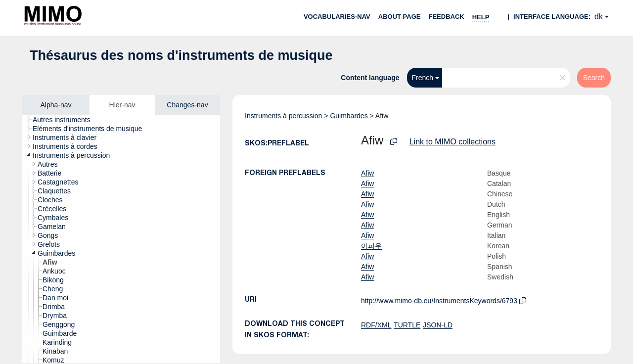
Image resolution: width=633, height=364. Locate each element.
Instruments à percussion (283, 116)
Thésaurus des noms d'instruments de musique (181, 55)
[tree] (121, 239)
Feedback (446, 17)
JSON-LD (438, 325)
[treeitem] (66, 120)
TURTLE (407, 325)
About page (400, 17)
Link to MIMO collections (452, 142)
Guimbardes (349, 116)
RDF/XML (376, 325)
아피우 (371, 246)
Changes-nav (187, 105)
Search (594, 78)
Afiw (367, 173)
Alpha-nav (56, 105)
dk (599, 17)
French (423, 78)
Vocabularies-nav (337, 17)
